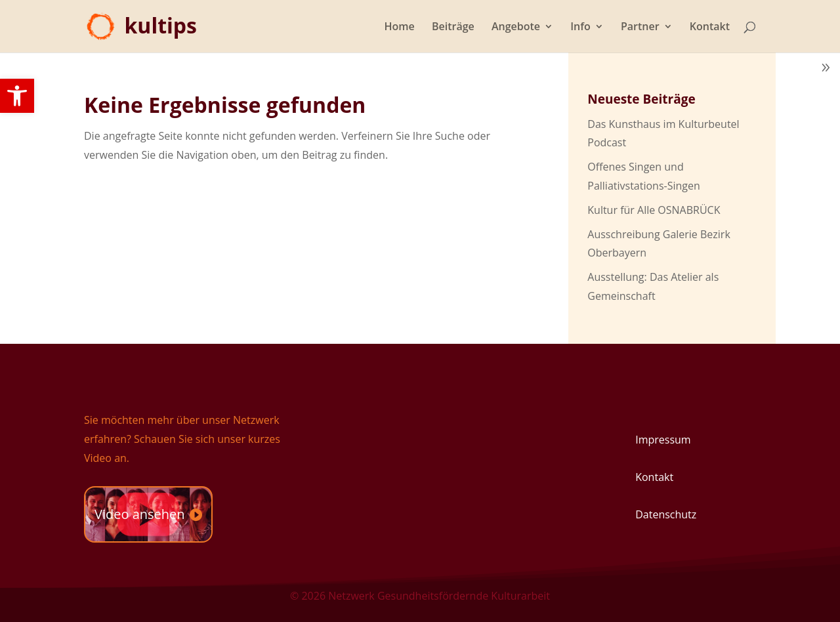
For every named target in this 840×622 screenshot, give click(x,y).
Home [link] (400, 28)
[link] (17, 96)
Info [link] (580, 28)
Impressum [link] (663, 440)
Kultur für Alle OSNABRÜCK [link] (654, 210)
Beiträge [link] (453, 28)
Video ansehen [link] (140, 514)
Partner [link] (640, 28)
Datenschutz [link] (666, 514)
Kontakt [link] (710, 28)
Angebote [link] (516, 28)
